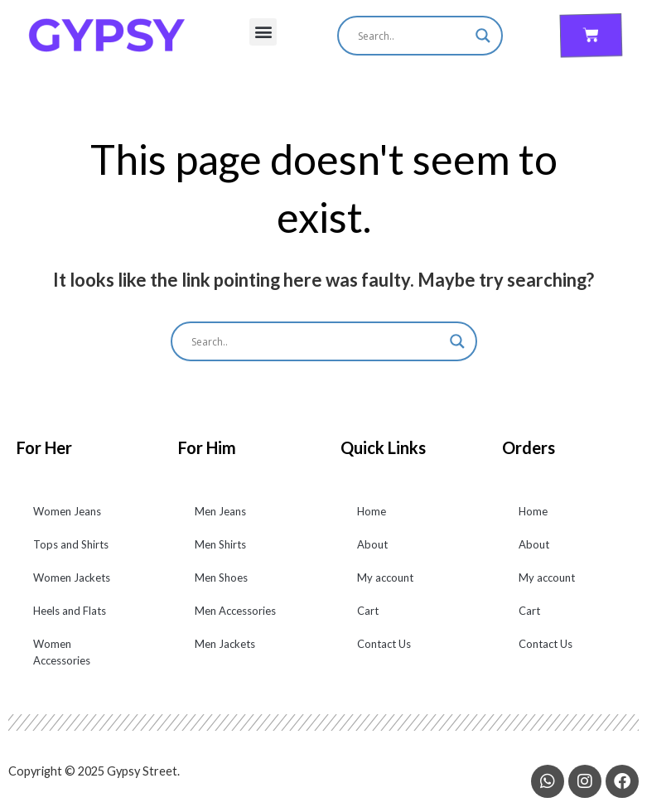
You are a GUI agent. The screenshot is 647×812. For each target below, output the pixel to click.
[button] (263, 32)
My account (385, 578)
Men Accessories (235, 611)
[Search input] (413, 36)
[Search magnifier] (483, 36)
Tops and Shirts (71, 544)
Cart (368, 611)
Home (372, 511)
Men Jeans (220, 511)
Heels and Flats (70, 611)
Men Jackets (225, 644)
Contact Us (384, 644)
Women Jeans (67, 511)
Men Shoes (221, 578)
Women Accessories (62, 652)
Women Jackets (72, 578)
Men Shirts (220, 544)
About (372, 544)
